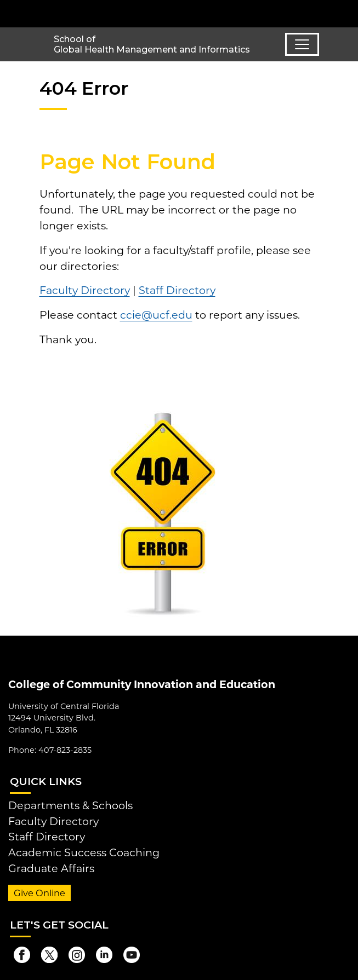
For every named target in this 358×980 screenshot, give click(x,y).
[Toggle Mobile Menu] (347, 13)
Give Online (39, 893)
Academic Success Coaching (84, 852)
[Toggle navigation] (302, 44)
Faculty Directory (85, 290)
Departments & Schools (70, 805)
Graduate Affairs (51, 868)
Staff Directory (177, 290)
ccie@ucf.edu (156, 315)
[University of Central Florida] (83, 13)
